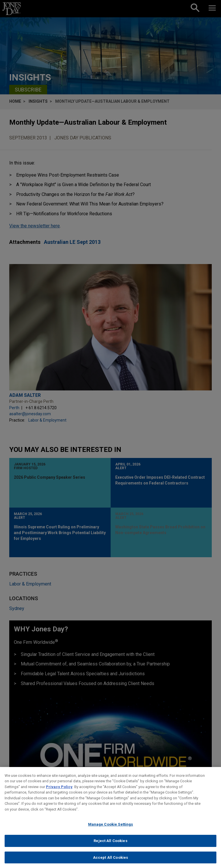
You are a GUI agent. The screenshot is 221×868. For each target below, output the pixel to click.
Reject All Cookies (110, 846)
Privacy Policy (59, 792)
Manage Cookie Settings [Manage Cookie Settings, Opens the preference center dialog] (111, 829)
